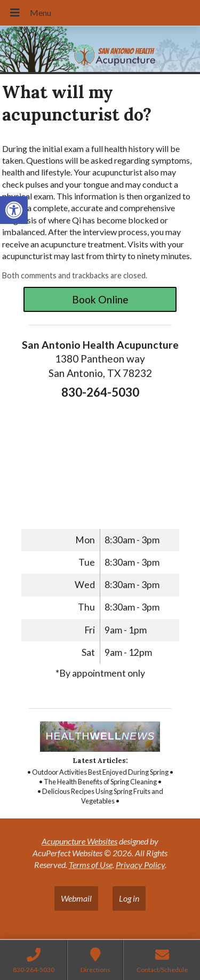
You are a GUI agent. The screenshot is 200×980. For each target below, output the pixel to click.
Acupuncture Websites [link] (79, 841)
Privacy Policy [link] (140, 865)
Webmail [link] (76, 898)
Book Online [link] (100, 299)
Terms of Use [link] (91, 865)
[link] (14, 210)
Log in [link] (129, 898)
